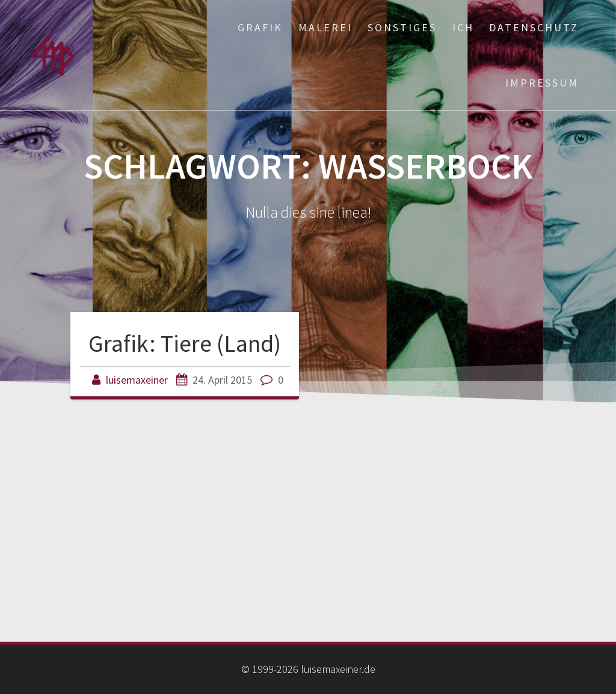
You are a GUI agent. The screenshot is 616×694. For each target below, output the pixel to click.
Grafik (260, 27)
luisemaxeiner (137, 380)
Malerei (325, 27)
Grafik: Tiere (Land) (185, 343)
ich (463, 27)
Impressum (542, 83)
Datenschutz (534, 27)
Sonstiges (402, 27)
